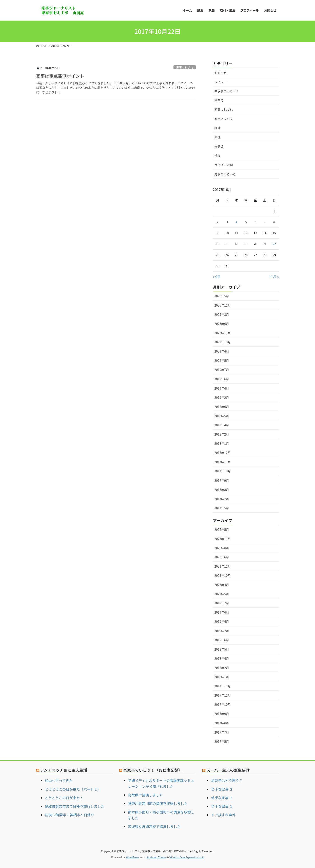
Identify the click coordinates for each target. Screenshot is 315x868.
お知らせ (220, 73)
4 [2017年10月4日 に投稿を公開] (236, 222)
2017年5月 (222, 508)
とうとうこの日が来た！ (64, 798)
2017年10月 (223, 471)
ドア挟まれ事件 (223, 815)
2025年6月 (222, 324)
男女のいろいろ (225, 174)
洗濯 (217, 156)
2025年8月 (222, 314)
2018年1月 (222, 443)
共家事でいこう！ (227, 91)
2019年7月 (222, 370)
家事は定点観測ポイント (60, 76)
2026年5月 (222, 296)
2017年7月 (222, 499)
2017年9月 (222, 480)
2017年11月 (223, 462)
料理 (217, 137)
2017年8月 (222, 490)
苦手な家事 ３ (222, 789)
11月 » (274, 277)
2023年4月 (222, 351)
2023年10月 (223, 342)
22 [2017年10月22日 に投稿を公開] (274, 244)
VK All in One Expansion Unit (187, 857)
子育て (219, 100)
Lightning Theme (156, 857)
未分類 (219, 146)
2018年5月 (222, 416)
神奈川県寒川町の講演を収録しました (158, 803)
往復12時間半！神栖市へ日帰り (70, 815)
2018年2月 (222, 434)
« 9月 (217, 277)
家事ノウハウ (224, 119)
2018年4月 (222, 425)
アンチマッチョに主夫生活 (64, 770)
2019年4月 (222, 388)
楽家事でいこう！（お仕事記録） (153, 770)
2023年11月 (223, 333)
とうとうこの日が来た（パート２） (73, 789)
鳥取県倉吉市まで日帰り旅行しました (75, 806)
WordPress (133, 857)
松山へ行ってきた (59, 780)
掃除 (217, 128)
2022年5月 (222, 360)
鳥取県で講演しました (145, 795)
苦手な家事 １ (222, 806)
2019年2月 (222, 397)
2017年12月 (223, 453)
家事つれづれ (185, 67)
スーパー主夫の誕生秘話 (228, 770)
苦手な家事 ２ (222, 798)
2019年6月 (222, 379)
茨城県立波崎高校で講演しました (154, 826)
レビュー (220, 82)
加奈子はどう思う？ (227, 780)
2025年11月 (223, 305)
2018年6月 (222, 407)
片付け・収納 (224, 165)
